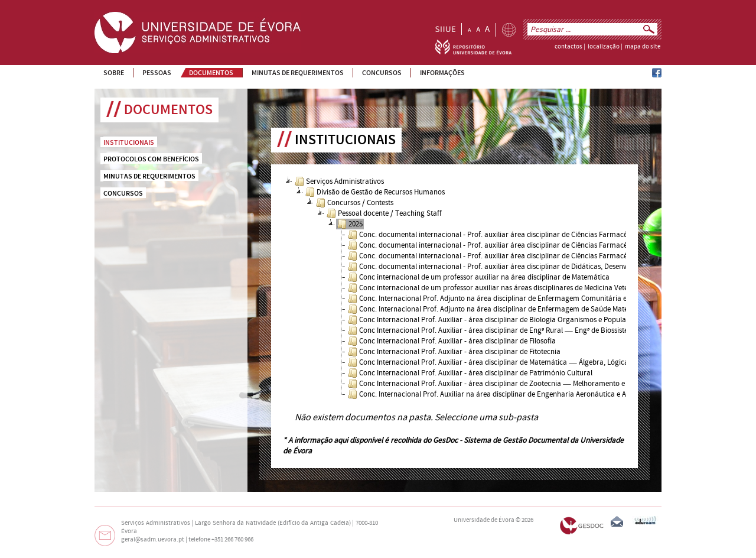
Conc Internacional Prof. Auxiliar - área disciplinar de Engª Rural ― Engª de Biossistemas (494, 330)
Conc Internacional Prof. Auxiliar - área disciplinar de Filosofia (452, 341)
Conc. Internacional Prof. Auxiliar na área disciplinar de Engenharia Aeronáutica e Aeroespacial (505, 394)
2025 (350, 224)
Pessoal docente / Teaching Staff (384, 213)
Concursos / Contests (355, 203)
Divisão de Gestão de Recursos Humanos (375, 192)
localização (604, 47)
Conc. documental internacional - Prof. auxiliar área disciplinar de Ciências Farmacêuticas (497, 235)
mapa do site (643, 47)
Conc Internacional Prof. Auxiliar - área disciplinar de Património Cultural (470, 373)
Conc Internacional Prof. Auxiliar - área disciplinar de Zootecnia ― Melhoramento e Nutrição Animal (513, 384)
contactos (568, 47)
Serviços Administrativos (339, 181)
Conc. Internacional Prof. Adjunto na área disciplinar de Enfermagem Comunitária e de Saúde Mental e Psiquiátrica (537, 299)
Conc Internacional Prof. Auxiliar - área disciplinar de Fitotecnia (454, 352)
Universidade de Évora (484, 520)
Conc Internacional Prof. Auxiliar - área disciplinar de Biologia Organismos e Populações (494, 320)
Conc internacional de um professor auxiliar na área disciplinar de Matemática (479, 277)
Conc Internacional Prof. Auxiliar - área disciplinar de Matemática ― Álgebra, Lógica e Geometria (508, 362)
